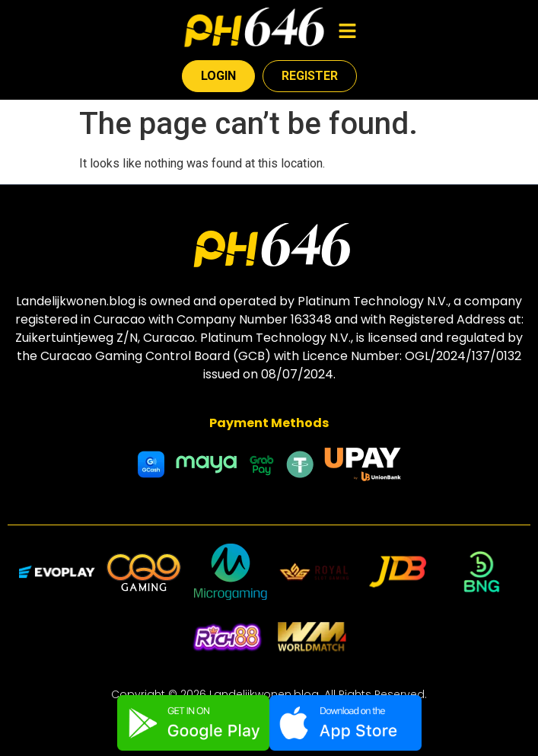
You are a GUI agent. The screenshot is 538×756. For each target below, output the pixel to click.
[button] (347, 32)
